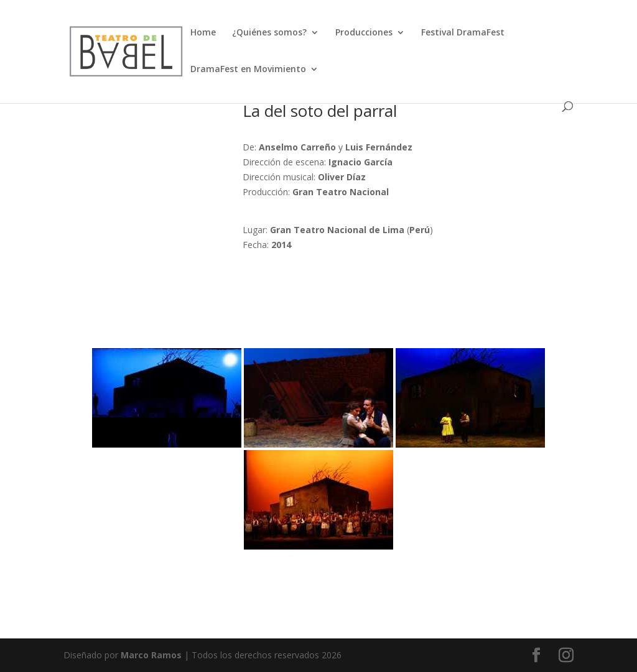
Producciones (364, 33)
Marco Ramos (151, 655)
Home (203, 33)
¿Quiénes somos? (269, 33)
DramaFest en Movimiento (248, 70)
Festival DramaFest (463, 33)
